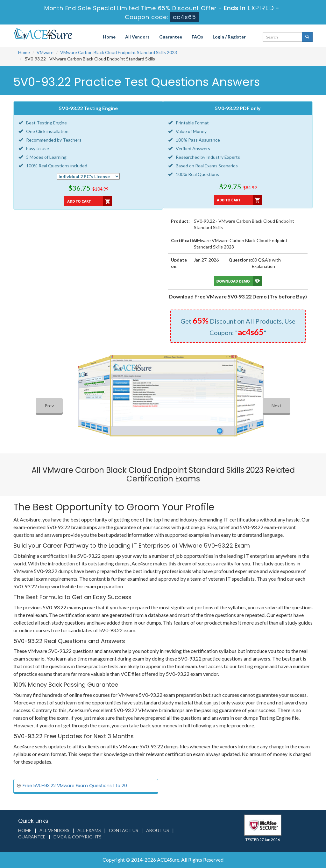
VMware (45, 52)
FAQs (197, 37)
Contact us (124, 830)
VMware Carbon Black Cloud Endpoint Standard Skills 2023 (119, 52)
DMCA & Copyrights (78, 837)
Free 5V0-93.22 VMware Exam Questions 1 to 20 (75, 786)
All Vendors (137, 37)
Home (109, 37)
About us (158, 830)
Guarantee (171, 37)
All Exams (89, 830)
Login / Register (229, 37)
